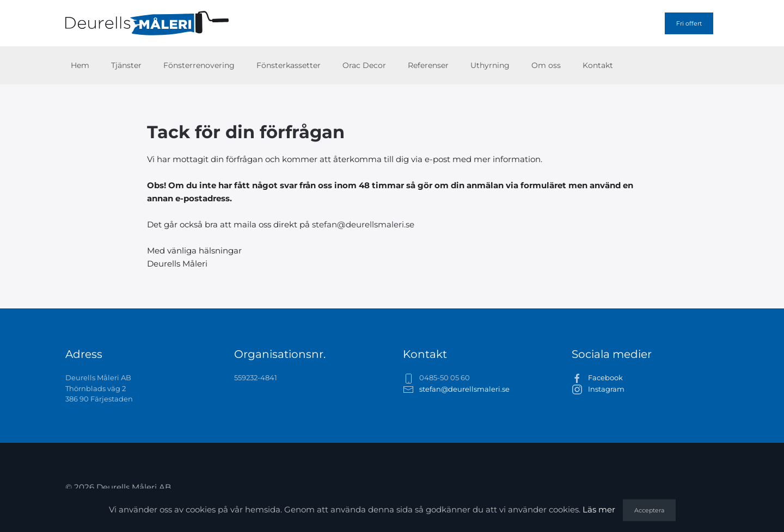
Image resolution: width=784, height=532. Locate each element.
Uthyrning (490, 65)
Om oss (546, 65)
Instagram (606, 389)
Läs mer (599, 509)
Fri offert (689, 23)
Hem (80, 65)
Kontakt (598, 65)
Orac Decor (364, 65)
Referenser (428, 65)
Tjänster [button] (126, 65)
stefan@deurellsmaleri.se (363, 224)
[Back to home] (147, 23)
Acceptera (649, 510)
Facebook (605, 378)
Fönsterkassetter (289, 65)
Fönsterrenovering (199, 65)
